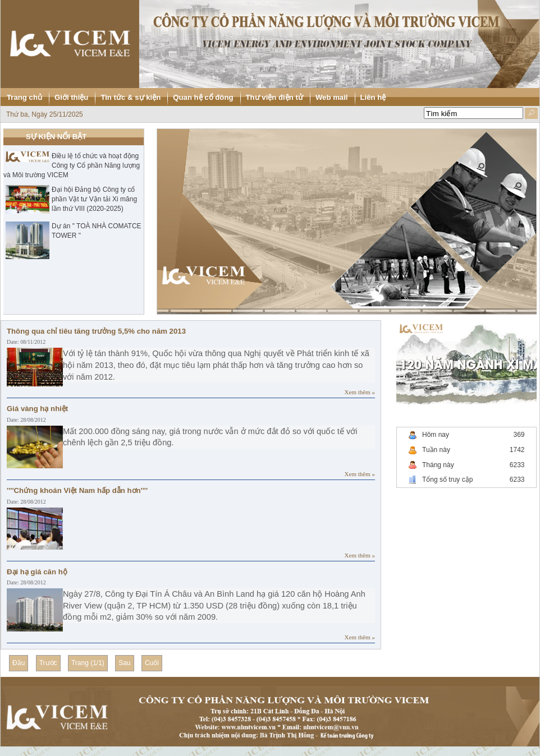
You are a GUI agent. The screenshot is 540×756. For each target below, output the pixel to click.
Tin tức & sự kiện (131, 97)
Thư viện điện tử (274, 97)
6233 (517, 465)
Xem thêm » (360, 392)
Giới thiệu (71, 97)
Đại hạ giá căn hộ (37, 572)
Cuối (152, 663)
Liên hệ (373, 97)
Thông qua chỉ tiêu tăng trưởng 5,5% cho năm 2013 (96, 331)
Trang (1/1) (88, 663)
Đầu (19, 663)
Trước (48, 663)
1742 (517, 450)
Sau (124, 663)
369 (519, 435)
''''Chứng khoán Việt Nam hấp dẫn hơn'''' (77, 490)
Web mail (332, 97)
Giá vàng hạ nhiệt (37, 409)
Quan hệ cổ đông (203, 97)
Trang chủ (24, 97)
